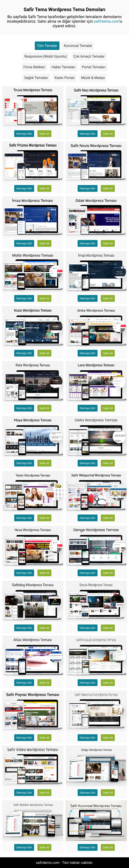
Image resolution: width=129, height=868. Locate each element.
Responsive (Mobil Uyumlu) (46, 56)
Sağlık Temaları (36, 78)
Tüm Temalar (47, 46)
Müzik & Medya (93, 78)
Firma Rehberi (34, 67)
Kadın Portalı (65, 78)
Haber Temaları (64, 67)
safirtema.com (107, 21)
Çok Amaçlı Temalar (89, 56)
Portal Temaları (94, 67)
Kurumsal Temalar (78, 46)
